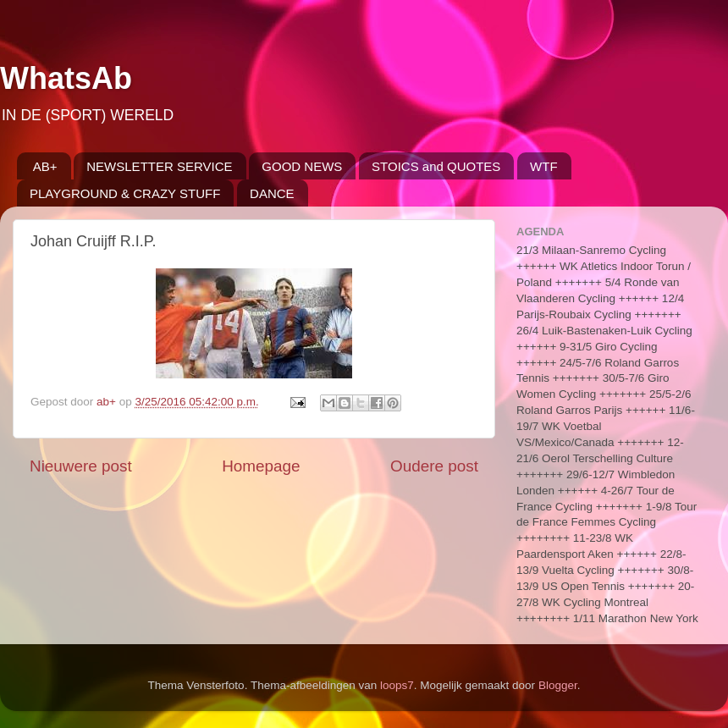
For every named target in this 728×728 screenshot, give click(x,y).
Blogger (558, 685)
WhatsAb (66, 78)
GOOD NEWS (302, 166)
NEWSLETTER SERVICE (159, 166)
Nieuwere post (81, 466)
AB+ (45, 166)
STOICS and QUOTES (436, 166)
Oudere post (434, 466)
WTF (543, 166)
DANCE (272, 193)
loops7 (397, 685)
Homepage (261, 466)
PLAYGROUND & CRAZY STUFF (125, 193)
